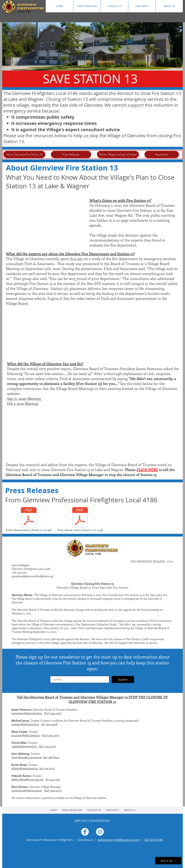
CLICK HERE (147, 469)
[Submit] (123, 679)
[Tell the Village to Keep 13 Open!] (118, 155)
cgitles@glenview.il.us (24, 746)
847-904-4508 (49, 724)
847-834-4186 (153, 840)
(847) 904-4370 (53, 713)
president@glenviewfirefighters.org (32, 576)
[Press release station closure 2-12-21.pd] (80, 520)
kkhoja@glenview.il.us (25, 768)
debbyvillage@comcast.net (27, 779)
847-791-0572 (47, 768)
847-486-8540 (51, 757)
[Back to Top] (168, 861)
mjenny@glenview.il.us (25, 724)
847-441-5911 (53, 779)
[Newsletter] (162, 155)
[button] (142, 6)
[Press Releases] (71, 155)
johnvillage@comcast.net (27, 757)
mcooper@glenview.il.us (26, 735)
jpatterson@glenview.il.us (27, 713)
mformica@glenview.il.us (27, 790)
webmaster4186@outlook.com (119, 840)
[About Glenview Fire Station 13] (24, 155)
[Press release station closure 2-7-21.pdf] (29, 520)
